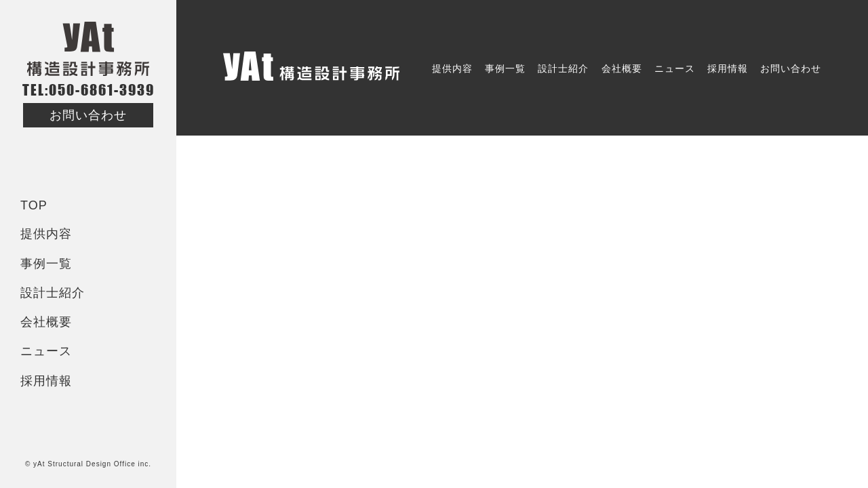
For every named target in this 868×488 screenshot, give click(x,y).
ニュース (46, 351)
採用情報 (46, 381)
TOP (34, 205)
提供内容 (46, 234)
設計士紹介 (53, 293)
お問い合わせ (88, 115)
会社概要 (46, 322)
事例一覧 (46, 264)
